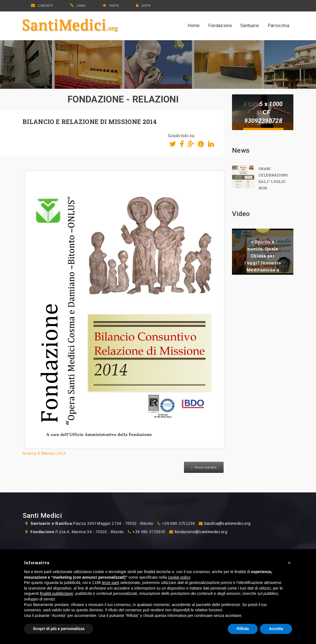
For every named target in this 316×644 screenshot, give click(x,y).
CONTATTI (42, 6)
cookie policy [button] (179, 577)
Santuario (250, 26)
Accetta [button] (276, 629)
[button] (289, 563)
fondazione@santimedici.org (201, 532)
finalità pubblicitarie (57, 593)
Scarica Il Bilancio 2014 (44, 453)
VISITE (111, 6)
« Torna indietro (204, 467)
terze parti (111, 583)
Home (194, 26)
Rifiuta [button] (243, 629)
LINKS (78, 6)
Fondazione (220, 26)
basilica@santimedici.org (228, 523)
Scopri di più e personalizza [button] (59, 629)
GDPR (143, 6)
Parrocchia (278, 26)
